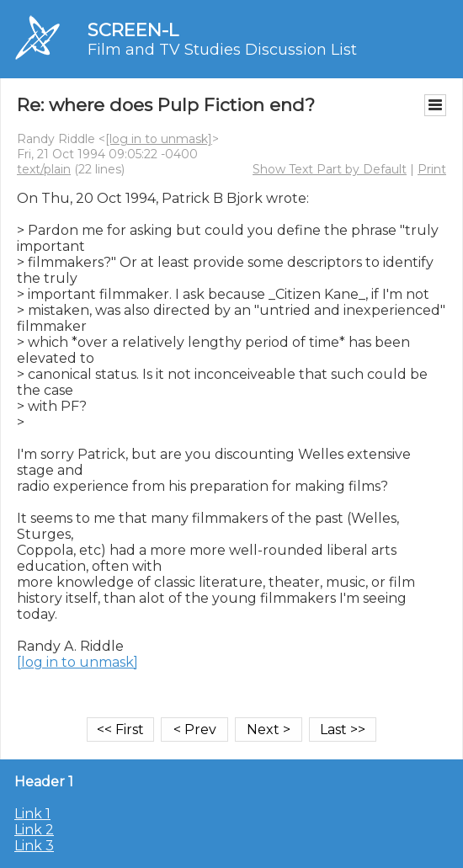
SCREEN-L (133, 30)
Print (432, 169)
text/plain (44, 169)
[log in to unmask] (159, 139)
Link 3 (34, 846)
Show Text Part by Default (330, 169)
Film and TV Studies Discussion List (222, 50)
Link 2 (34, 830)
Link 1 (32, 814)
